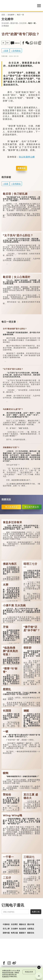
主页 (3, 15)
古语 (6, 51)
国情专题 (6, 933)
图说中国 (14, 23)
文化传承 (5, 23)
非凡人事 (6, 929)
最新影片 (22, 933)
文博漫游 (5, 26)
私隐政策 (6, 976)
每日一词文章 (9, 322)
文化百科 (23, 23)
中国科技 (6, 924)
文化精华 (11, 15)
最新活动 (31, 933)
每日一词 (21, 15)
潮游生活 (22, 924)
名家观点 (31, 929)
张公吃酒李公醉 (27, 157)
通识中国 (31, 924)
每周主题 (14, 933)
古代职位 (17, 51)
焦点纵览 (22, 929)
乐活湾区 (14, 924)
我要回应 (22, 168)
